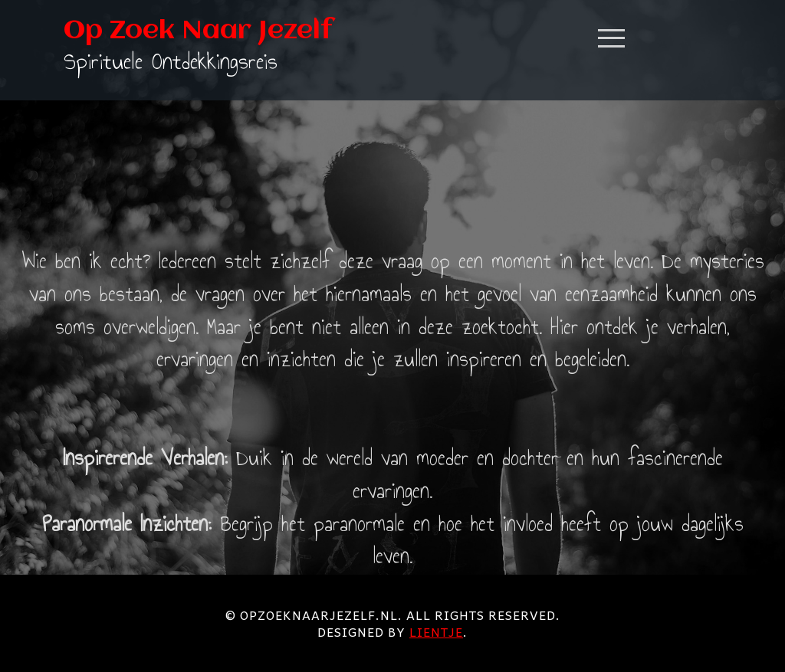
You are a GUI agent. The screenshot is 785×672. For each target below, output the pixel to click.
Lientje (436, 631)
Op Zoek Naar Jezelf (198, 31)
